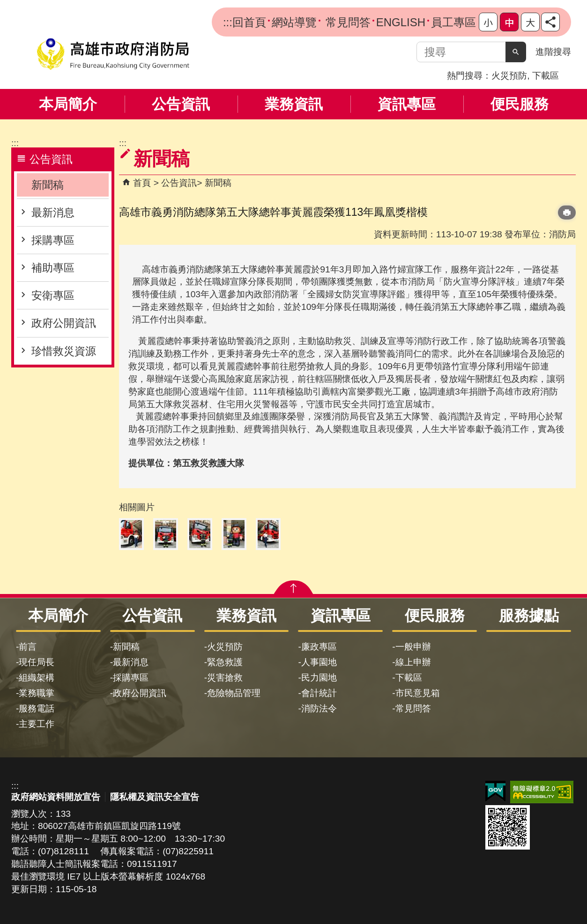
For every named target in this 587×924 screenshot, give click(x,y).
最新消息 (53, 213)
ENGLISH (401, 22)
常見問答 (346, 22)
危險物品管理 (234, 693)
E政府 (495, 791)
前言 (28, 647)
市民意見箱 (418, 693)
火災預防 (509, 76)
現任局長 (37, 662)
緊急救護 (225, 662)
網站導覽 (294, 22)
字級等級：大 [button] (530, 22)
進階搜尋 (553, 52)
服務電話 (37, 708)
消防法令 (319, 708)
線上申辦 (413, 662)
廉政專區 (319, 647)
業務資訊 (294, 104)
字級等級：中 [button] (509, 22)
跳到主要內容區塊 (5, 5)
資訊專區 (407, 104)
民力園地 (319, 678)
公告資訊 (181, 104)
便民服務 (520, 104)
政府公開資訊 (64, 323)
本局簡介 (68, 104)
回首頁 (249, 22)
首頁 (142, 183)
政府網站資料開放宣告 (56, 797)
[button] (516, 52)
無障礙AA (542, 792)
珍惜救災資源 (64, 351)
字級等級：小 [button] (488, 22)
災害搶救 (225, 678)
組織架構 (37, 678)
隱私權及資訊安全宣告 (155, 797)
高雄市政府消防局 (113, 54)
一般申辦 (413, 647)
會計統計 (319, 693)
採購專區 (53, 240)
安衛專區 (53, 295)
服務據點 (529, 616)
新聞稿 (48, 185)
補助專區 (53, 268)
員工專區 (453, 22)
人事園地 (319, 662)
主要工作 (37, 724)
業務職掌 (37, 693)
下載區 (546, 76)
